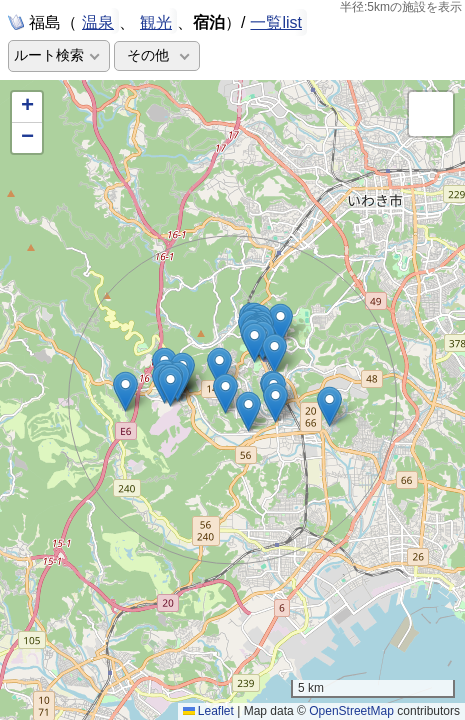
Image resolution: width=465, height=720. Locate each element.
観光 (156, 21)
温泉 (98, 21)
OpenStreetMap (351, 711)
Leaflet (208, 711)
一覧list (276, 22)
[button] (254, 342)
